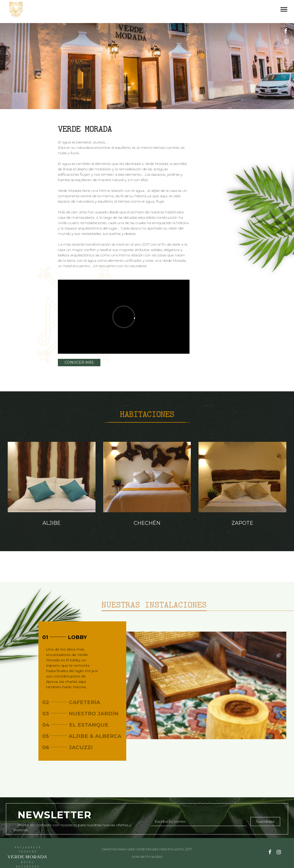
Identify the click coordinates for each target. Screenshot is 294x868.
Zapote (242, 523)
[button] (82, 637)
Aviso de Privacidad (147, 856)
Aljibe (52, 523)
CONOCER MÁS (79, 362)
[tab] (82, 637)
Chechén (147, 523)
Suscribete (265, 821)
